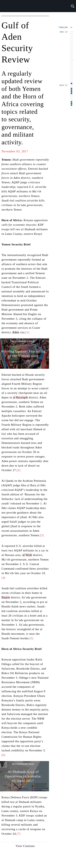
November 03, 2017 (15, 151)
